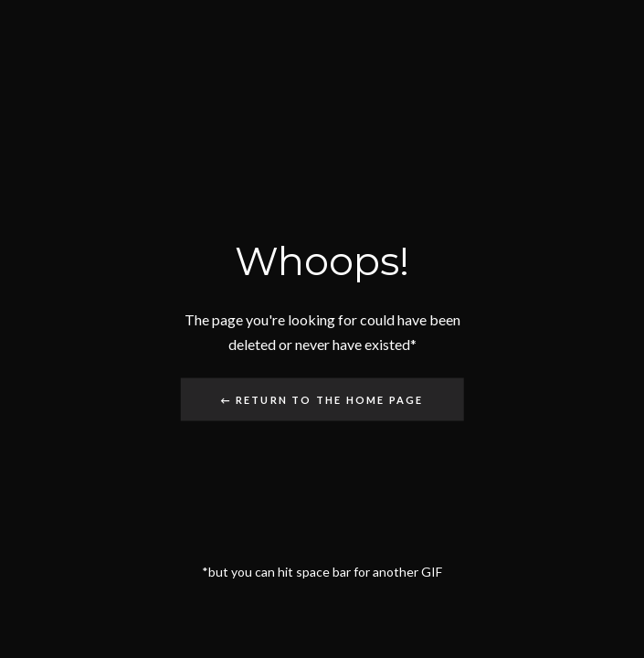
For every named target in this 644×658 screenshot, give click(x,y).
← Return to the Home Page (322, 399)
